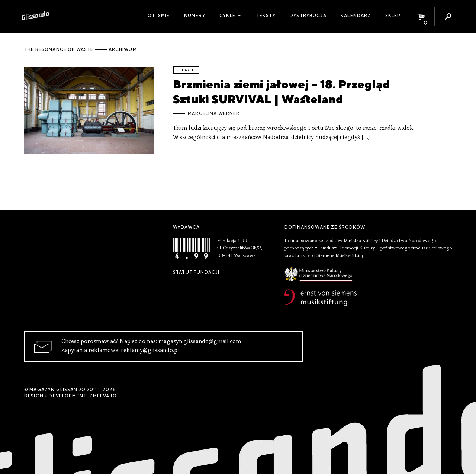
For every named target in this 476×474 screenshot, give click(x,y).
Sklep (393, 16)
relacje (186, 70)
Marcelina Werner (214, 113)
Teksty (266, 16)
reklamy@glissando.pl (150, 351)
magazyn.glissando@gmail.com (200, 342)
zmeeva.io (103, 396)
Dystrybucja (308, 16)
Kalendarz (356, 16)
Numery (195, 16)
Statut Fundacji (196, 272)
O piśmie (159, 16)
